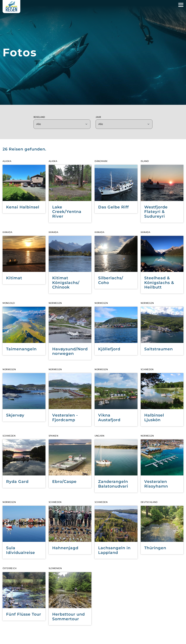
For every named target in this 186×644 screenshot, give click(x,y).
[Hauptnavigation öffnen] (181, 5)
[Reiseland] (62, 124)
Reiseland (39, 117)
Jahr (98, 117)
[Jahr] (124, 124)
